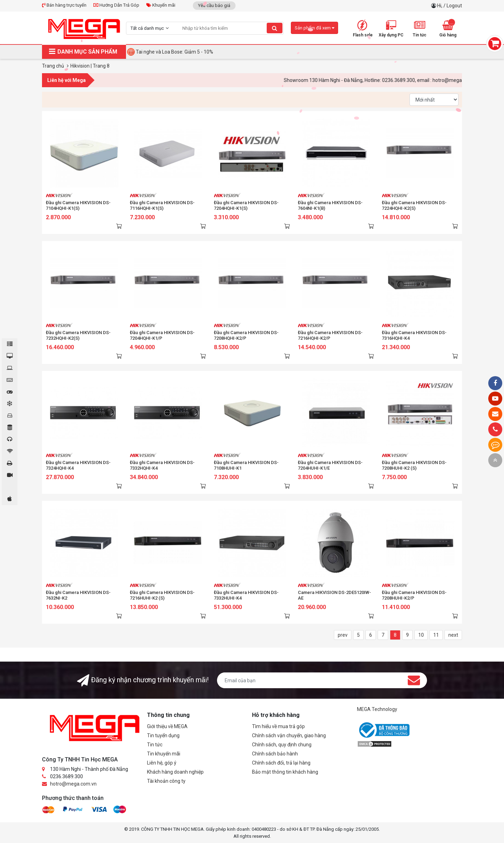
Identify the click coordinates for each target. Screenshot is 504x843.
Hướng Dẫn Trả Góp (116, 5)
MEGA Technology (377, 709)
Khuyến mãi (161, 5)
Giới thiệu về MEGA (167, 726)
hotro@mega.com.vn (73, 784)
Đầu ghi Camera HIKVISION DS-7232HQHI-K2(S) (78, 335)
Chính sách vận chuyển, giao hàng (289, 735)
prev (343, 635)
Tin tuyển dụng (163, 735)
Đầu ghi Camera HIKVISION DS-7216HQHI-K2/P (330, 335)
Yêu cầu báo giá (214, 5)
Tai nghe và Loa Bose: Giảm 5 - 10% (174, 52)
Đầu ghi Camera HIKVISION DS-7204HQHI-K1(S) (246, 205)
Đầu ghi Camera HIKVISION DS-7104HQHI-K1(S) (78, 205)
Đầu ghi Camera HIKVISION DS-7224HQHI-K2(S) (414, 205)
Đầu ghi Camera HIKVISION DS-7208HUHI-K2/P (414, 595)
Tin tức (155, 745)
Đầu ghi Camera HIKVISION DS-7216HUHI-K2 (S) (162, 595)
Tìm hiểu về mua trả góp (278, 726)
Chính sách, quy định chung (282, 745)
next (453, 635)
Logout (454, 6)
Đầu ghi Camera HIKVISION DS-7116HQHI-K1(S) (162, 205)
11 (436, 635)
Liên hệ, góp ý (162, 763)
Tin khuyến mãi (164, 754)
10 (421, 635)
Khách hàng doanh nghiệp (175, 772)
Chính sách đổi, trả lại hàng (281, 763)
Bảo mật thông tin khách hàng (285, 772)
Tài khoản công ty (166, 781)
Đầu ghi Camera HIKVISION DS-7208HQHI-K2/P (246, 335)
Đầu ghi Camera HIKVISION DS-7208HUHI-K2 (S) (414, 465)
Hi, (440, 6)
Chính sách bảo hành (275, 754)
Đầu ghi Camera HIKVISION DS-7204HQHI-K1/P (162, 335)
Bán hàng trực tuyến (64, 5)
